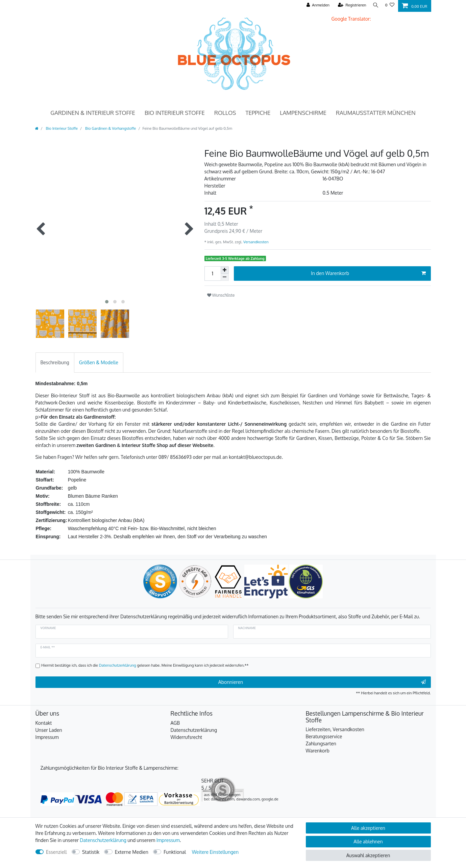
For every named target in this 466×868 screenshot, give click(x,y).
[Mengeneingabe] (213, 274)
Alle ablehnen (368, 841)
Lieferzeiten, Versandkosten (335, 729)
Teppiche (258, 113)
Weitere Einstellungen (215, 852)
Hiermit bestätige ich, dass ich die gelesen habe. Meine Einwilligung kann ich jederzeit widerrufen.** (145, 665)
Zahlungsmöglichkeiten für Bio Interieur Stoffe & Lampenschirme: (109, 768)
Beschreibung (55, 362)
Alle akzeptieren (368, 828)
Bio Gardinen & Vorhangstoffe (110, 128)
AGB (175, 723)
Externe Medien (132, 852)
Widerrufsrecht (187, 737)
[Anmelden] (316, 5)
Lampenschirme (303, 113)
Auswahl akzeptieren (368, 855)
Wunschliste (221, 295)
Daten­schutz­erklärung (103, 840)
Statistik (91, 852)
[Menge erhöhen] (225, 270)
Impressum (47, 737)
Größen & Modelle (99, 362)
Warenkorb (318, 751)
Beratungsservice (324, 736)
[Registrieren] (350, 5)
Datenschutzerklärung (194, 730)
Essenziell (56, 852)
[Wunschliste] (390, 5)
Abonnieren (322, 682)
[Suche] (375, 5)
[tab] (55, 362)
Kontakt (44, 723)
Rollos (225, 113)
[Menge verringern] (225, 277)
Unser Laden (49, 730)
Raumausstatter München (376, 113)
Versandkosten (255, 242)
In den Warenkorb (368, 273)
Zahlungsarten (321, 743)
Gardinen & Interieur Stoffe (93, 113)
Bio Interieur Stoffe (175, 113)
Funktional (175, 852)
